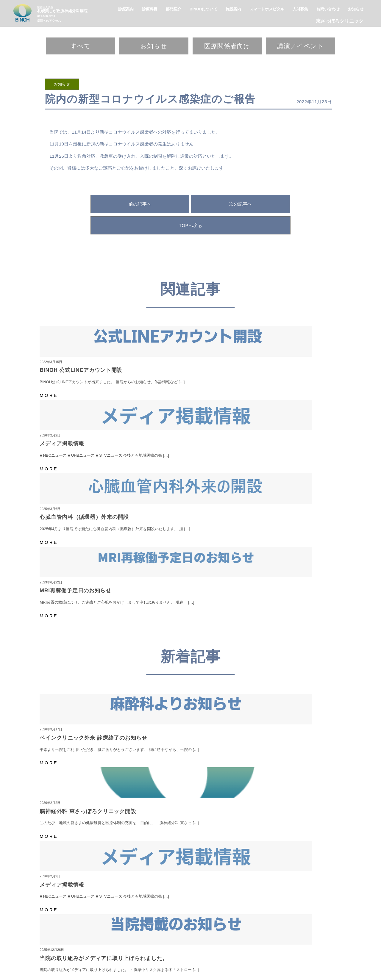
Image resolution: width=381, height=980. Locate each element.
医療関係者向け (227, 46)
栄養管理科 (266, 954)
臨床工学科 (289, 954)
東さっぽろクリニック (340, 21)
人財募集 (251, 939)
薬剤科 (224, 954)
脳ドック (191, 954)
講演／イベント (301, 46)
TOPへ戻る (190, 225)
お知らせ (154, 46)
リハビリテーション (163, 954)
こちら (315, 845)
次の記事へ (241, 204)
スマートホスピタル (190, 939)
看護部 (209, 954)
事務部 (308, 954)
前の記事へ (140, 204)
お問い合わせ (312, 939)
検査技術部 (243, 954)
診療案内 (215, 939)
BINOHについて (157, 939)
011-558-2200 (46, 16)
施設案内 (233, 939)
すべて (81, 46)
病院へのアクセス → (51, 21)
